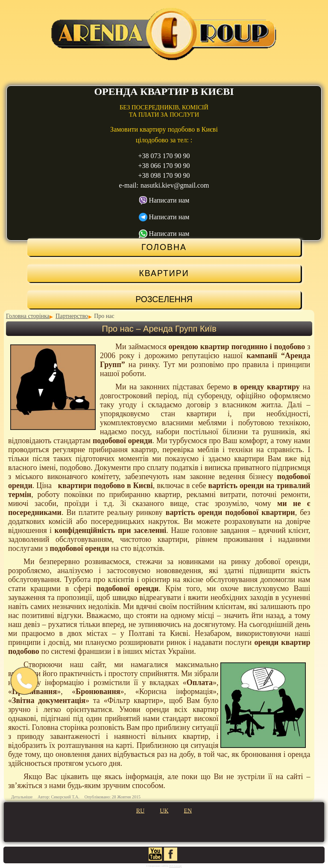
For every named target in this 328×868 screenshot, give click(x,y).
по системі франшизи (76, 651)
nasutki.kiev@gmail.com (175, 185)
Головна (164, 247)
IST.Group (176, 866)
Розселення (164, 299)
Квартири (164, 273)
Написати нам (169, 200)
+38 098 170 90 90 (164, 175)
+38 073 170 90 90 (164, 156)
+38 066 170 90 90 (164, 166)
